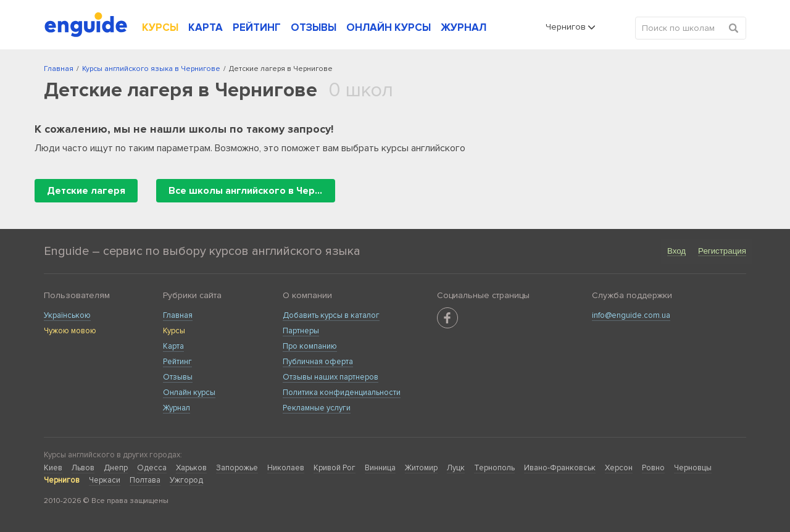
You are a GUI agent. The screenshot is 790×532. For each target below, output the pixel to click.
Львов (83, 468)
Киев (53, 468)
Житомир (421, 468)
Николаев (286, 468)
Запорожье (237, 468)
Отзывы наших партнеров (331, 377)
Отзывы (178, 377)
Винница (380, 468)
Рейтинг (177, 362)
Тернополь (494, 468)
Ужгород (186, 480)
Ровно (653, 468)
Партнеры (301, 331)
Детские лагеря (86, 191)
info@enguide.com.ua (631, 315)
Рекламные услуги (317, 408)
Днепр (116, 468)
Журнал (177, 408)
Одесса (152, 468)
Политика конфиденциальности (342, 393)
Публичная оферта (318, 362)
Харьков (191, 468)
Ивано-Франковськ (560, 468)
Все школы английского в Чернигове (252, 191)
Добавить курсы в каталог (331, 315)
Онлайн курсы (189, 393)
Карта (173, 346)
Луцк (456, 468)
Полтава (145, 480)
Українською (67, 315)
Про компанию (310, 346)
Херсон (619, 468)
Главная (178, 315)
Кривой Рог (335, 468)
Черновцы (693, 468)
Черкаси (105, 480)
